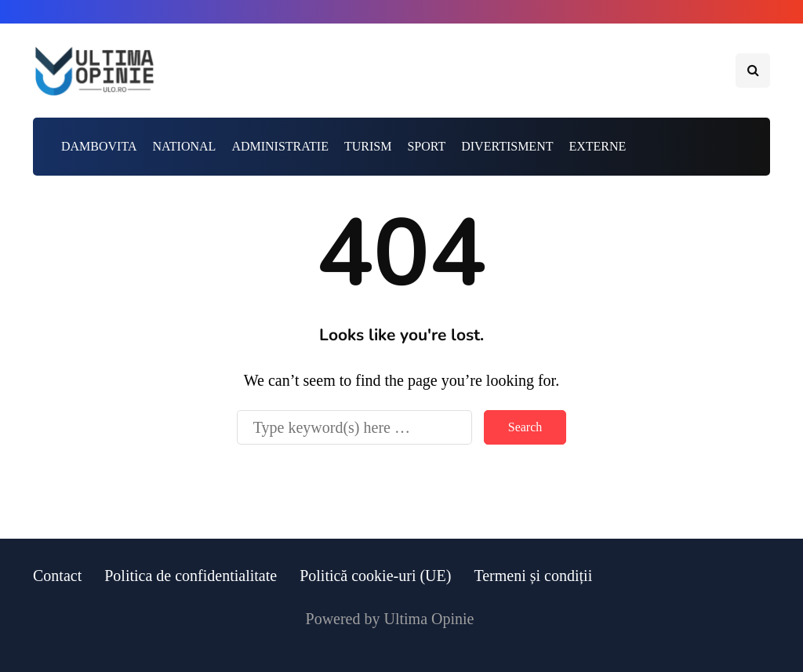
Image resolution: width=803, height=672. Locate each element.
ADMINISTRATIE (280, 146)
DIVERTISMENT (507, 146)
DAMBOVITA (99, 146)
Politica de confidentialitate (191, 576)
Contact (57, 576)
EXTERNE (597, 146)
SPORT (426, 146)
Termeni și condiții (533, 576)
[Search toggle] (753, 71)
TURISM (368, 146)
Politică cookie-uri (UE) (375, 576)
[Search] (354, 427)
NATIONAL (185, 146)
